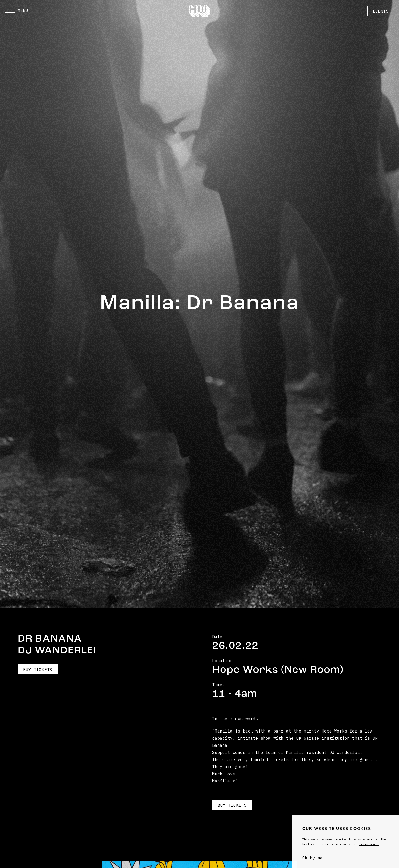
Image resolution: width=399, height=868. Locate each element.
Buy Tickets (38, 670)
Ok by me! (314, 858)
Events (381, 11)
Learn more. (369, 844)
